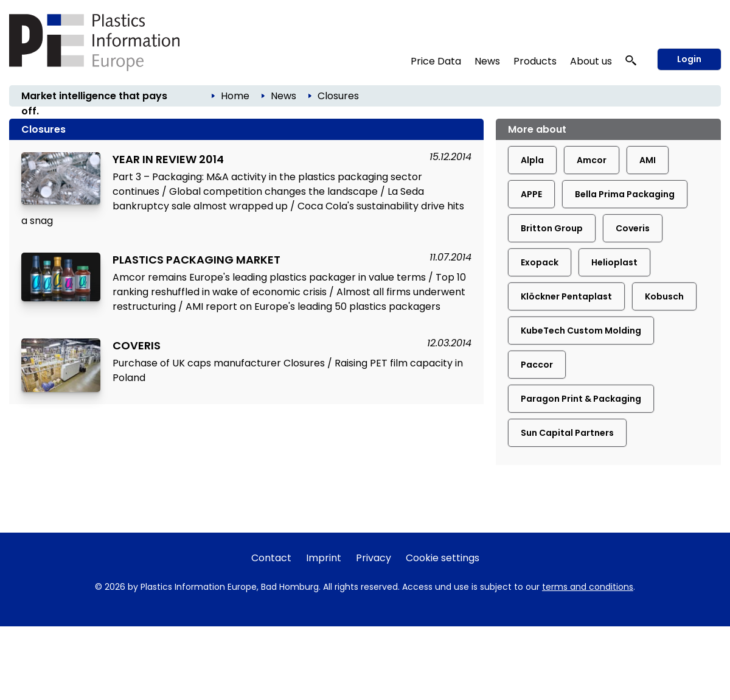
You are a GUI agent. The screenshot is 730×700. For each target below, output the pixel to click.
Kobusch (664, 296)
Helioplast (614, 262)
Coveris (633, 228)
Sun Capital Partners (567, 433)
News (487, 61)
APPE (531, 194)
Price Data (436, 61)
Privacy (374, 558)
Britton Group (552, 228)
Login (689, 59)
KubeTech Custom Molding (581, 331)
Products (535, 61)
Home (235, 96)
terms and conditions (588, 587)
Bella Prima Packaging (625, 194)
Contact (271, 558)
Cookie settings (443, 558)
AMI (648, 160)
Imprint (324, 558)
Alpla (532, 160)
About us (591, 61)
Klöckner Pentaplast (566, 296)
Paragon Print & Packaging (581, 399)
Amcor (592, 160)
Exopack (540, 262)
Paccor (537, 365)
